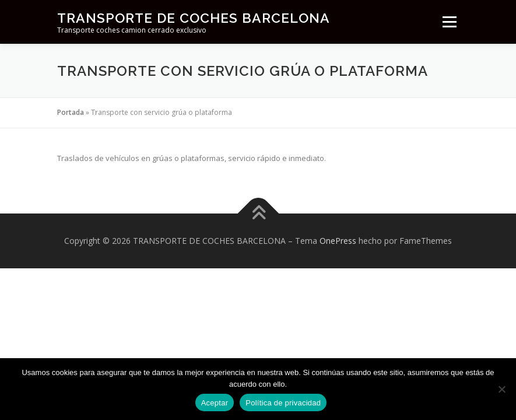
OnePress (338, 241)
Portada (71, 112)
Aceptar (215, 403)
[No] (501, 389)
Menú (449, 22)
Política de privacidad (283, 403)
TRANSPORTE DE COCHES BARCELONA (194, 18)
